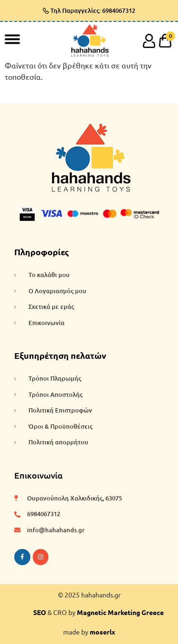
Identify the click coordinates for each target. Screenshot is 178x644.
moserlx (103, 632)
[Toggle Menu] (12, 39)
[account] (149, 40)
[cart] (165, 40)
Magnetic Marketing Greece (120, 612)
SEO (40, 612)
